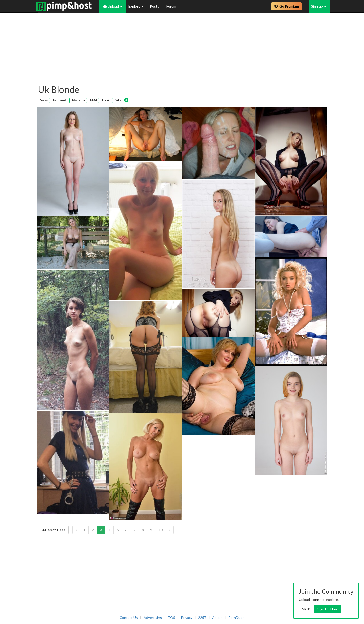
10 (161, 530)
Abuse (217, 618)
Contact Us (129, 618)
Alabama (78, 100)
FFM (94, 100)
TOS (172, 618)
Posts (155, 6)
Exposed (60, 100)
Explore (136, 6)
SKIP (306, 609)
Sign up (319, 6)
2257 (202, 618)
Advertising (153, 618)
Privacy (187, 618)
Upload (113, 6)
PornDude (236, 618)
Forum (171, 6)
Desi (106, 100)
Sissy (44, 100)
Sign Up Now (328, 609)
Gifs (118, 100)
